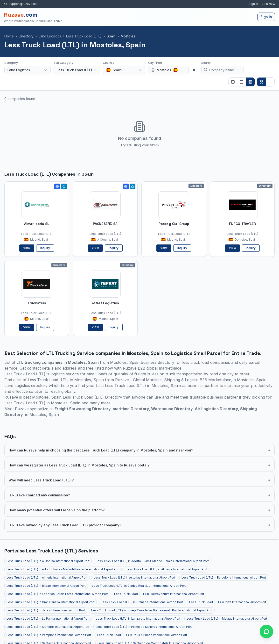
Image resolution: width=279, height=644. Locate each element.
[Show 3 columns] (242, 82)
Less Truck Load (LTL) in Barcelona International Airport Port (224, 577)
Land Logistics (50, 36)
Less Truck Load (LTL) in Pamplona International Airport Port (49, 635)
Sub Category (63, 63)
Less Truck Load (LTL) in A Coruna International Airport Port (48, 561)
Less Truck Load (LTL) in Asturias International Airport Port (134, 577)
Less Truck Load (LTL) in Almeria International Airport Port (47, 577)
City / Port (155, 63)
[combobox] (28, 70)
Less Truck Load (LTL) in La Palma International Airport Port (48, 619)
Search (206, 63)
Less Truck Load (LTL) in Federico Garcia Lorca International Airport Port (57, 594)
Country (108, 63)
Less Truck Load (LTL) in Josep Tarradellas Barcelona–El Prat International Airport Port (152, 610)
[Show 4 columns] (250, 82)
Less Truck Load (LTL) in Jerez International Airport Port (46, 610)
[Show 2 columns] (233, 82)
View (27, 248)
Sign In (253, 4)
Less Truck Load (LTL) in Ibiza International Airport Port (228, 602)
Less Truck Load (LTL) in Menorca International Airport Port (48, 627)
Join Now (269, 4)
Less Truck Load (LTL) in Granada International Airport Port (142, 602)
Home (9, 36)
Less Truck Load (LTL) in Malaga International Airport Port (227, 619)
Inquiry (45, 248)
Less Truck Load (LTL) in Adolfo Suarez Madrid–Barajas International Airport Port (152, 561)
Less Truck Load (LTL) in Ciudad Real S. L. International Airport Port (139, 586)
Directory (26, 36)
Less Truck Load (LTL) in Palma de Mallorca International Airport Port (144, 627)
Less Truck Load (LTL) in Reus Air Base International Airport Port (142, 635)
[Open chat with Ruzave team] (266, 631)
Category (11, 63)
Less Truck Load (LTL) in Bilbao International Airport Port (46, 586)
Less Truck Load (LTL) (84, 36)
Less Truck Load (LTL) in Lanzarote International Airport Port (138, 619)
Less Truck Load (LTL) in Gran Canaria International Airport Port (51, 602)
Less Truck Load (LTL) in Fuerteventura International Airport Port (159, 594)
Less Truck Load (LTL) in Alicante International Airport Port (167, 569)
